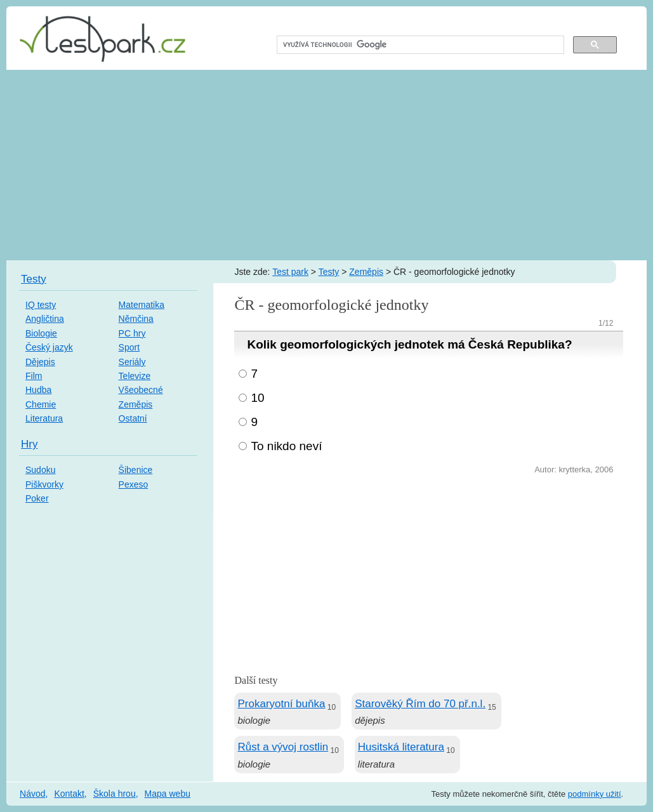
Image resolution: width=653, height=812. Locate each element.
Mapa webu (168, 794)
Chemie (41, 404)
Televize (135, 376)
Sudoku (40, 470)
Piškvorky (44, 484)
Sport (129, 347)
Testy (329, 272)
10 (257, 398)
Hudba (38, 390)
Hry (29, 444)
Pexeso (134, 484)
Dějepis (40, 362)
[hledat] (419, 45)
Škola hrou (115, 794)
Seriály (132, 362)
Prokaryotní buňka (281, 704)
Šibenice (136, 470)
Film (34, 376)
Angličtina (45, 319)
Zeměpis (366, 272)
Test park (290, 272)
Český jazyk (49, 347)
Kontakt (69, 794)
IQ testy (41, 305)
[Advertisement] (326, 165)
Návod (32, 794)
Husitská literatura (401, 747)
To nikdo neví (286, 446)
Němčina (136, 319)
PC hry (132, 333)
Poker (37, 498)
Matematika (142, 305)
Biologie (41, 333)
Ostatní (133, 418)
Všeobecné (141, 390)
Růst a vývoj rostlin (283, 747)
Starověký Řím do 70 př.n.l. (420, 704)
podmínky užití (595, 794)
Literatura (44, 418)
